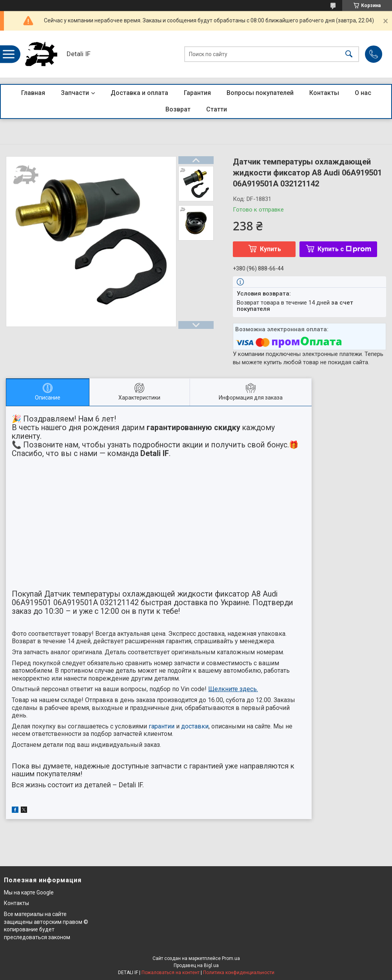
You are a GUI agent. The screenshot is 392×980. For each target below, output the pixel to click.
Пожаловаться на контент (171, 973)
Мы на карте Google (29, 892)
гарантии (162, 726)
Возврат (178, 109)
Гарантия (197, 93)
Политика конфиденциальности (239, 973)
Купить (270, 249)
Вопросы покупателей (260, 93)
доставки (195, 726)
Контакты (324, 93)
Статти (217, 109)
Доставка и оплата (139, 93)
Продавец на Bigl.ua (196, 965)
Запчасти (75, 93)
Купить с (344, 249)
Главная (33, 93)
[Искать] (349, 54)
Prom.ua (231, 958)
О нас (363, 93)
